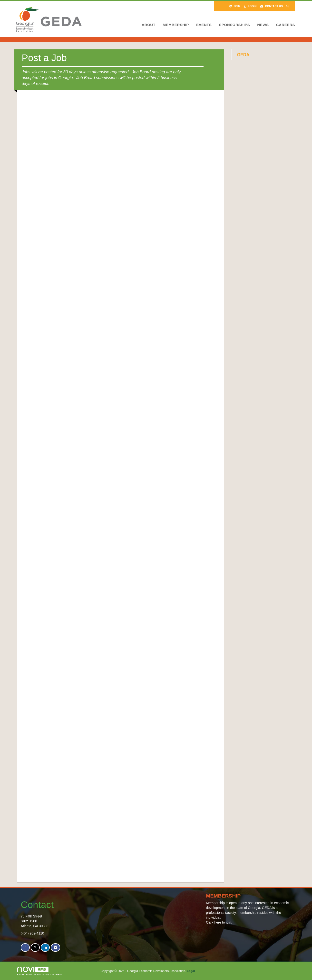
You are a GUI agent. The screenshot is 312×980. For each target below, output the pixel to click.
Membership (176, 25)
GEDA (243, 55)
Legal (191, 971)
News (263, 25)
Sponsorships (234, 25)
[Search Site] (288, 6)
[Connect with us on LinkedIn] (45, 948)
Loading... (119, 484)
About (148, 25)
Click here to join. (219, 922)
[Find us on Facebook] (25, 948)
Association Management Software (40, 971)
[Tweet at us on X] (35, 948)
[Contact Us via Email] (55, 948)
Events (204, 25)
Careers (286, 25)
